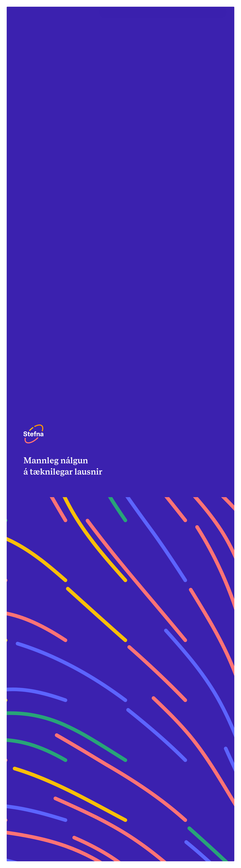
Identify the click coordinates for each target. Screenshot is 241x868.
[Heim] (33, 434)
